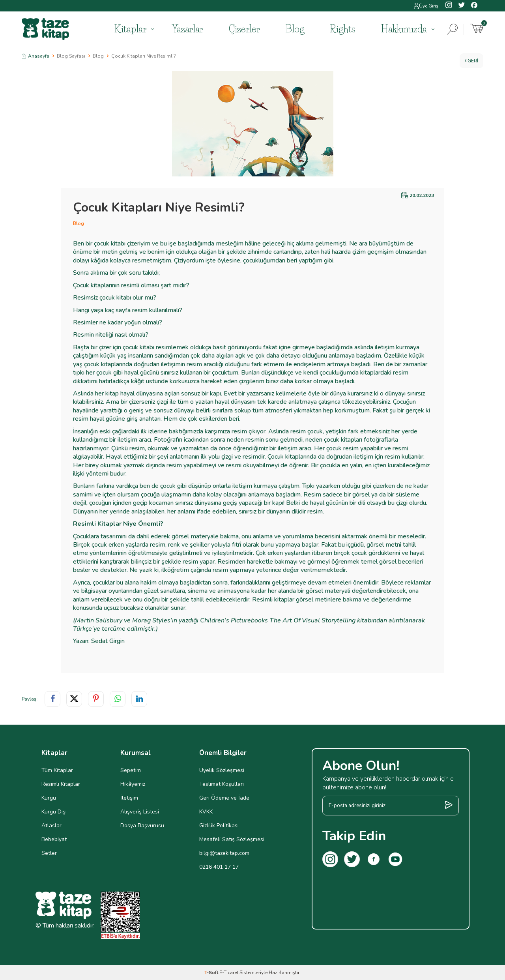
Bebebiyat (54, 839)
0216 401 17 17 (219, 867)
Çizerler (244, 29)
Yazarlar (188, 29)
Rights (343, 29)
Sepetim (131, 770)
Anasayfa (36, 56)
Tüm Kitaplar (57, 770)
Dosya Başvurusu (142, 825)
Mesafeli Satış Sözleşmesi (232, 839)
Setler (49, 853)
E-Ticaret (229, 973)
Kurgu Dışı (54, 812)
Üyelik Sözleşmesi (222, 770)
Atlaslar (51, 825)
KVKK (206, 812)
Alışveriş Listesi (140, 812)
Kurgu (49, 798)
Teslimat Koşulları (222, 784)
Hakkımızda (404, 29)
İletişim (129, 798)
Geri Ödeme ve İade (224, 798)
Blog (295, 29)
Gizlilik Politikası (219, 825)
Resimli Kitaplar (61, 784)
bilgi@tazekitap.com (224, 853)
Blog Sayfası (71, 56)
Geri (471, 61)
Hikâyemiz (133, 784)
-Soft (212, 973)
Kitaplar (130, 29)
